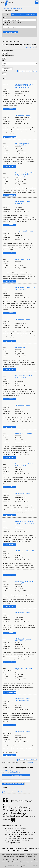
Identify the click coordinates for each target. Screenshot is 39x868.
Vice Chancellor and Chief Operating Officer (24, 377)
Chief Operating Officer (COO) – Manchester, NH (25, 288)
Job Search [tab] (6, 14)
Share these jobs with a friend (13, 792)
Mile (3, 61)
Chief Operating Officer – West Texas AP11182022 (23, 700)
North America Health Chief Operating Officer (24, 465)
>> (36, 71)
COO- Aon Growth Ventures (24, 231)
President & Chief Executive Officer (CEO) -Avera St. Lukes (25, 522)
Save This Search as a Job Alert (13, 784)
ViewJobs (4, 66)
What (5, 17)
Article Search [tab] (17, 14)
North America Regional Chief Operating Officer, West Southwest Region (25, 174)
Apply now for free (10, 137)
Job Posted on (6, 71)
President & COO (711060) (24, 433)
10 (34, 71)
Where (6, 24)
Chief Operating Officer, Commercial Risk (23, 640)
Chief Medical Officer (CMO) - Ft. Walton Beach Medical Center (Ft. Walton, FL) (25, 86)
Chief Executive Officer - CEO (25, 551)
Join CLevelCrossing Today (16, 775)
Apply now (9, 109)
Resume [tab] (34, 14)
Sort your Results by (7, 50)
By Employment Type (8, 55)
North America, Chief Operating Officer (22, 144)
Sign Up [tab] (27, 14)
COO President (20, 347)
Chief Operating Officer (12, 772)
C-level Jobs (5, 8)
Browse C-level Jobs (17, 8)
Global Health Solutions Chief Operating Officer (24, 582)
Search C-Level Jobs (11, 32)
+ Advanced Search (7, 35)
